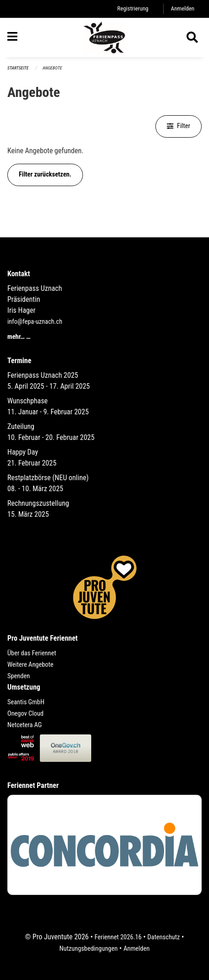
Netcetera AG (25, 725)
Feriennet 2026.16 (118, 937)
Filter (179, 126)
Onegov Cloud (25, 714)
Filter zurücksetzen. (45, 174)
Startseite (18, 68)
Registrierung (133, 8)
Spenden (19, 676)
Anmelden (183, 8)
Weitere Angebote (30, 665)
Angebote (52, 68)
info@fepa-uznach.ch (35, 322)
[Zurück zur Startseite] (104, 37)
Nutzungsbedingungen (89, 949)
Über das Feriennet (32, 653)
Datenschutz (164, 937)
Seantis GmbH (26, 702)
